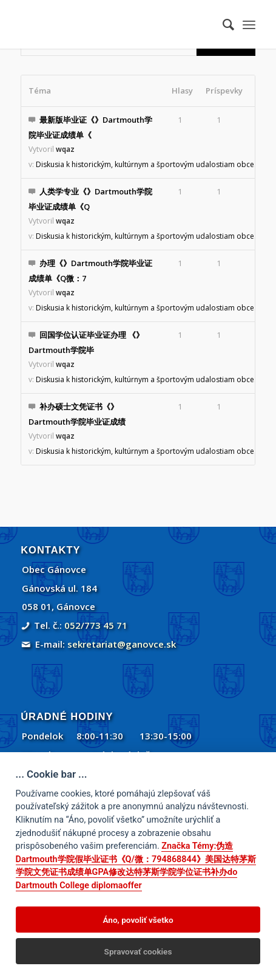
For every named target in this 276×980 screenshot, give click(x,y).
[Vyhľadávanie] (222, 24)
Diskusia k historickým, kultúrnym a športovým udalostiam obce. (146, 164)
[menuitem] (222, 24)
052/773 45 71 (96, 625)
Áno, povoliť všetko (138, 920)
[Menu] (249, 24)
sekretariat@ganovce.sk (122, 644)
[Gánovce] (114, 24)
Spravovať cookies (138, 951)
